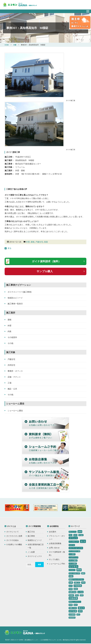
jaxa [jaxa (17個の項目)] (80, 531)
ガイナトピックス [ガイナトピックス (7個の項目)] (76, 548)
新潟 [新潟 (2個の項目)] (77, 595)
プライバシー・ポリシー (57, 537)
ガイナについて (13, 532)
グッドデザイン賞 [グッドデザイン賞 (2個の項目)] (74, 551)
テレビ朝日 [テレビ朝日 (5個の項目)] (73, 560)
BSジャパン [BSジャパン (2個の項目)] (73, 532)
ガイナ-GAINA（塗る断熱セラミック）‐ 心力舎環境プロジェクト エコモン (28, 633)
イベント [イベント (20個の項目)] (73, 538)
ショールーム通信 (15, 411)
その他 (10, 343)
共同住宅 (11, 365)
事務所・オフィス (15, 371)
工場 (9, 383)
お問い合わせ (54, 548)
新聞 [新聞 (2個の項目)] (82, 595)
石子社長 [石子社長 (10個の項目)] (73, 611)
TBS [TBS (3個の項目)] (71, 535)
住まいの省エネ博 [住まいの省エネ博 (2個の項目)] (74, 573)
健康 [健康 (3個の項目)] (83, 573)
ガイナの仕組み (13, 540)
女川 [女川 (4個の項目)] (71, 586)
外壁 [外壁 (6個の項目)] (83, 582)
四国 (46, 242)
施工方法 (31, 532)
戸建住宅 (39, 242)
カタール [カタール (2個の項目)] (72, 545)
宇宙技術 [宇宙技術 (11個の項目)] (78, 586)
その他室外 (12, 337)
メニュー (86, 11)
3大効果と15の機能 (14, 544)
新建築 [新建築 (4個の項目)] (71, 595)
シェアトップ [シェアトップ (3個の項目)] (73, 557)
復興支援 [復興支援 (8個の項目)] (73, 592)
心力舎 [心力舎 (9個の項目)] (80, 592)
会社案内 (52, 532)
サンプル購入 (45, 271)
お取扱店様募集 (55, 543)
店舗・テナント (14, 377)
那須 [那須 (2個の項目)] (78, 614)
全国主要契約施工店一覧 (36, 546)
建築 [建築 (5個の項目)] (76, 589)
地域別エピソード (15, 298)
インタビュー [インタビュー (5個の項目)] (74, 542)
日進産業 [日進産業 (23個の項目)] (73, 598)
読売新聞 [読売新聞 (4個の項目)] (72, 614)
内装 (9, 331)
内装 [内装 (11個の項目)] (71, 576)
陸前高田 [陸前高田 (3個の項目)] (72, 618)
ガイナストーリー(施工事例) (20, 292)
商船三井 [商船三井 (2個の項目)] (77, 583)
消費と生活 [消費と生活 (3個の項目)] (73, 608)
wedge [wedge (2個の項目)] (81, 535)
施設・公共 (12, 389)
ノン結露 (31, 552)
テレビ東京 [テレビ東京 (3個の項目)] (73, 564)
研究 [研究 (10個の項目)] (80, 611)
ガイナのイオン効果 (14, 536)
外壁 (28, 242)
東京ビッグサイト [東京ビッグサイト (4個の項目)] (75, 602)
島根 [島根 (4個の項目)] (71, 589)
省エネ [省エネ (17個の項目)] (81, 608)
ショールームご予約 (57, 564)
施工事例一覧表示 (15, 304)
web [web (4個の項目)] (75, 535)
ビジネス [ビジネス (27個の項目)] (73, 566)
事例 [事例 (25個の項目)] (79, 570)
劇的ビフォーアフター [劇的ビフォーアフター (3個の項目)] (76, 579)
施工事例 (31, 536)
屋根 (33, 242)
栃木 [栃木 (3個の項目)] (76, 605)
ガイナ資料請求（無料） (46, 261)
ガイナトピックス (35, 556)
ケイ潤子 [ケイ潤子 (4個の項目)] (72, 554)
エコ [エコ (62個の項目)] (83, 541)
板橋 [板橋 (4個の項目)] (71, 605)
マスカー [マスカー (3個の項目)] (72, 570)
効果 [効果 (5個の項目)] (71, 582)
